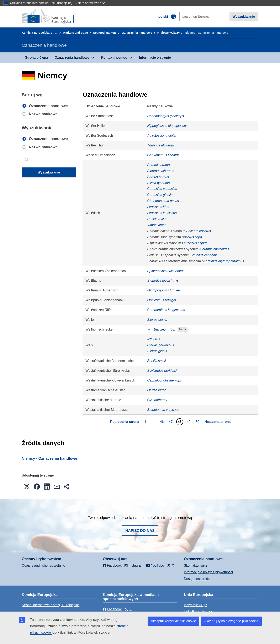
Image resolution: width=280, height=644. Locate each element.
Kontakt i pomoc (114, 58)
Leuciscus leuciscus (162, 213)
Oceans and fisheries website (44, 565)
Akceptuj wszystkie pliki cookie (173, 621)
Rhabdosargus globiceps (165, 116)
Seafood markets (105, 33)
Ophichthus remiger (162, 300)
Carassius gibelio (160, 195)
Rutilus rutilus (157, 219)
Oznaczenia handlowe (137, 33)
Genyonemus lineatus (163, 155)
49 (189, 422)
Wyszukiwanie (244, 17)
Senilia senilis (157, 361)
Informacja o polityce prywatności (208, 572)
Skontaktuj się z (196, 565)
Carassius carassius (162, 189)
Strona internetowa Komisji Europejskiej (51, 605)
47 (171, 422)
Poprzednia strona (125, 422)
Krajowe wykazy (168, 33)
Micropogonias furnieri (163, 290)
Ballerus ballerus (199, 231)
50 (198, 422)
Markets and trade (75, 33)
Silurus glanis (157, 320)
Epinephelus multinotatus (166, 271)
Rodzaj (182, 330)
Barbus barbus (158, 177)
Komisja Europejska (36, 33)
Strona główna (37, 58)
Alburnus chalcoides (214, 249)
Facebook (112, 609)
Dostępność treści (197, 579)
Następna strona (218, 422)
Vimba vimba (157, 225)
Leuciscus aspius (195, 243)
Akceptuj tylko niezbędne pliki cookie (231, 621)
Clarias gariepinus (160, 345)
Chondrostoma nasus (163, 201)
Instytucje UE (194, 605)
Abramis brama (158, 165)
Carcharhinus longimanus (166, 310)
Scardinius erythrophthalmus (223, 261)
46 (162, 422)
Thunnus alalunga (160, 145)
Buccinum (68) (165, 329)
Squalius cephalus (204, 255)
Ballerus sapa (192, 237)
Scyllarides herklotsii (162, 371)
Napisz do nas (140, 531)
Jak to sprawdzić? (90, 3)
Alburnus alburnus (161, 171)
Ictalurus (153, 339)
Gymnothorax (157, 400)
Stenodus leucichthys (163, 281)
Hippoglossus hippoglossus (167, 126)
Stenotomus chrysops (163, 410)
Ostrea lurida (157, 390)
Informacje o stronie (155, 58)
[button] (27, 487)
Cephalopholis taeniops (164, 380)
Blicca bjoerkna (159, 183)
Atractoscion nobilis (162, 136)
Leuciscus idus (158, 207)
